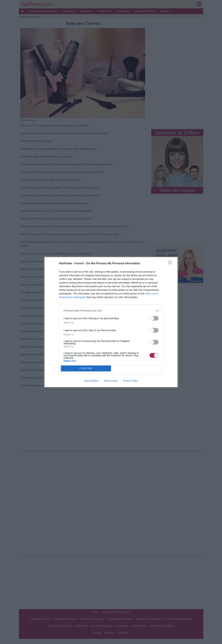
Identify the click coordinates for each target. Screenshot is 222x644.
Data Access (111, 381)
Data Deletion (91, 381)
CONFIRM (86, 368)
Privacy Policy (131, 381)
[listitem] (111, 311)
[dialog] (111, 322)
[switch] (154, 318)
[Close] (171, 264)
